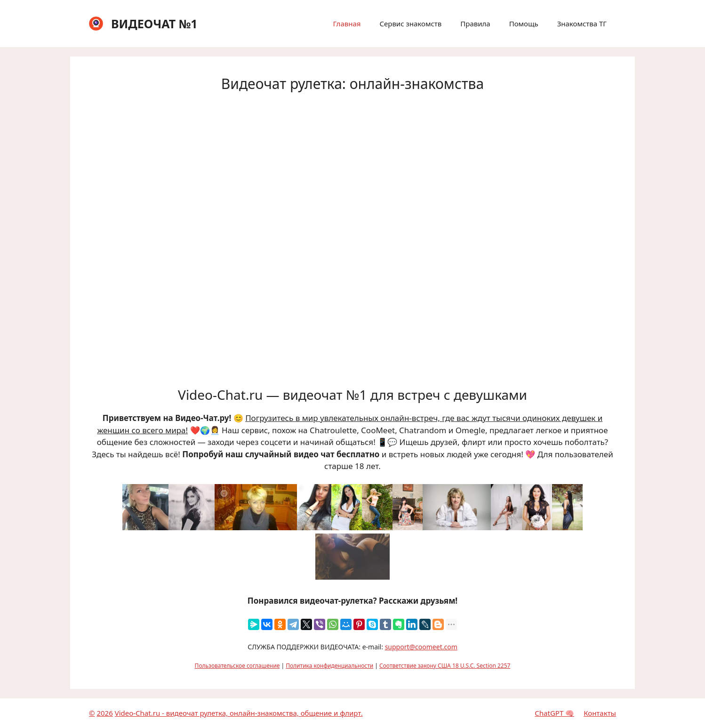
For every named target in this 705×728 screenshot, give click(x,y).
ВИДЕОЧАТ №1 (154, 24)
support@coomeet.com (421, 647)
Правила (475, 24)
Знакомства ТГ (582, 24)
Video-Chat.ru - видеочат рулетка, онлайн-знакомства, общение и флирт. (239, 713)
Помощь (524, 24)
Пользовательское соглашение (237, 666)
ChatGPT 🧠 (554, 713)
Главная (347, 24)
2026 (104, 713)
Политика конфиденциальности (329, 666)
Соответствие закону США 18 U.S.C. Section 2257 (445, 666)
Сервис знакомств (410, 24)
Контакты (600, 713)
